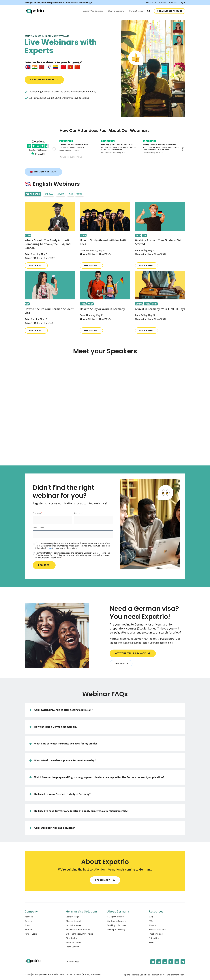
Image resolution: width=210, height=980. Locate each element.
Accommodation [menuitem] (74, 944)
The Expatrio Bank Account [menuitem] (80, 931)
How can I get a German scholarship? (53, 727)
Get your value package (133, 653)
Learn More (122, 663)
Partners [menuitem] (29, 931)
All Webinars (33, 194)
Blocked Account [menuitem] (75, 922)
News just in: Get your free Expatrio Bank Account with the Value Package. (59, 3)
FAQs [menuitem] (151, 922)
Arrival (49, 194)
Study (61, 194)
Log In (182, 2)
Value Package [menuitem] (73, 917)
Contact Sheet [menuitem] (73, 964)
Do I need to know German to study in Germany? (60, 794)
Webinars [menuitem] (153, 926)
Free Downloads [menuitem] (157, 935)
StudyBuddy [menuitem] (72, 940)
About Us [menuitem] (29, 917)
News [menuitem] (152, 944)
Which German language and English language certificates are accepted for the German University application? (97, 777)
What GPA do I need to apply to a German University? (63, 761)
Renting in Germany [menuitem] (117, 931)
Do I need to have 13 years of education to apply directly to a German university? (79, 811)
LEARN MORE (105, 880)
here (50, 548)
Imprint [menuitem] (126, 977)
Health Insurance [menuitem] (75, 926)
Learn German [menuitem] (73, 949)
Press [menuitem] (27, 926)
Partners (173, 2)
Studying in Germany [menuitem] (118, 922)
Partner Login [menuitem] (31, 935)
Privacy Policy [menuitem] (158, 977)
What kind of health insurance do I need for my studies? (64, 744)
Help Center (151, 2)
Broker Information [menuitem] (175, 977)
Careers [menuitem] (28, 922)
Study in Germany (116, 11)
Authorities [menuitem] (154, 940)
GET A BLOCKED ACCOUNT (170, 11)
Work (79, 194)
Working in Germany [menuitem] (118, 926)
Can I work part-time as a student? (52, 828)
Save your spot (37, 266)
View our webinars (44, 80)
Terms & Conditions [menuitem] (141, 977)
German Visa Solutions (93, 11)
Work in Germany (137, 11)
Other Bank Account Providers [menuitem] (81, 935)
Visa (71, 194)
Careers (163, 2)
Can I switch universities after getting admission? (61, 710)
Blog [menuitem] (151, 917)
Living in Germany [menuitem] (116, 917)
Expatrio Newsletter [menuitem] (159, 931)
